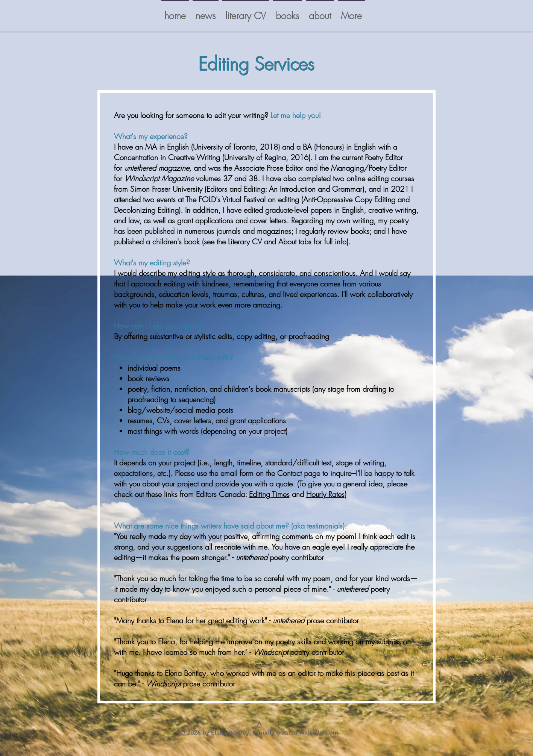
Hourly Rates (325, 494)
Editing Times (269, 494)
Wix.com (326, 733)
